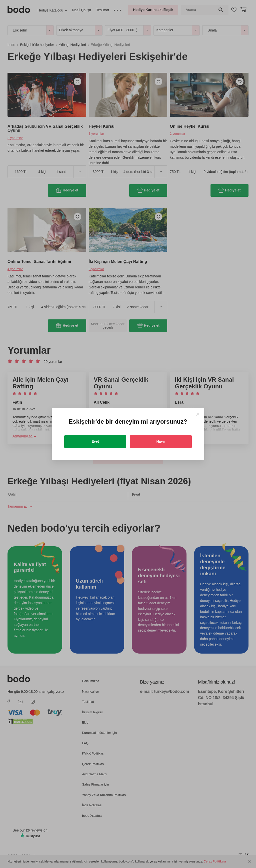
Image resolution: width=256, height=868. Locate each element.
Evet (95, 441)
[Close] (198, 414)
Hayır (161, 441)
